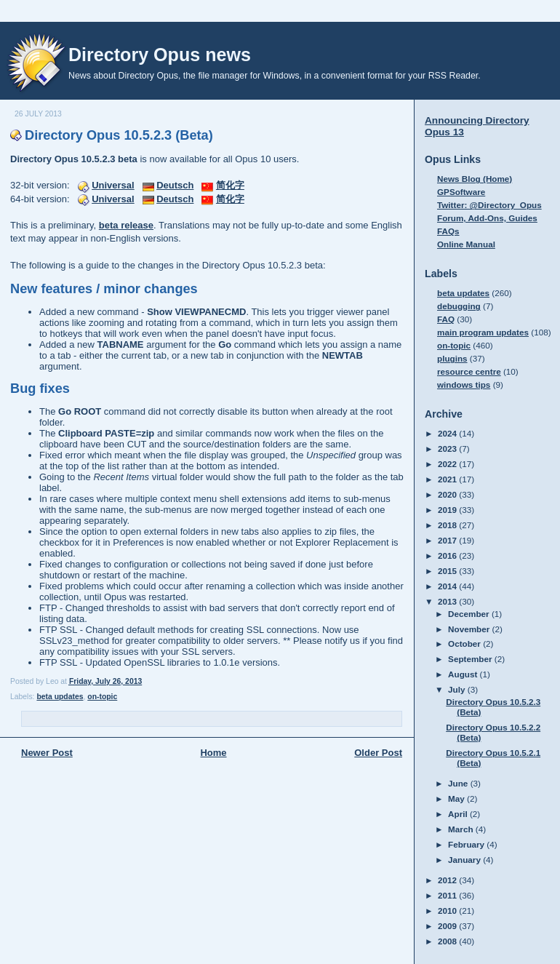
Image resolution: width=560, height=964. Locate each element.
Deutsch (175, 185)
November (470, 629)
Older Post (378, 753)
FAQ (446, 319)
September (471, 659)
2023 (448, 449)
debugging (459, 306)
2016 (448, 555)
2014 (448, 586)
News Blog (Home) (475, 179)
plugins (452, 358)
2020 (448, 494)
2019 (448, 510)
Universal (113, 185)
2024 (448, 433)
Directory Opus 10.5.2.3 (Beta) (119, 135)
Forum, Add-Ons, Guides (487, 218)
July (458, 689)
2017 (448, 540)
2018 (448, 525)
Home (213, 753)
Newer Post (47, 753)
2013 (448, 601)
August (464, 674)
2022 (448, 464)
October (465, 644)
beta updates (60, 697)
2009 (448, 926)
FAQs (448, 231)
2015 (448, 571)
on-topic (102, 697)
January (465, 860)
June (459, 783)
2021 (448, 479)
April (459, 814)
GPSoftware (461, 192)
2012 (448, 880)
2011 (448, 895)
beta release (126, 225)
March (462, 829)
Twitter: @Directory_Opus (489, 205)
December (470, 614)
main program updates (483, 332)
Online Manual (466, 244)
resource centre (469, 371)
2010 (448, 911)
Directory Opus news (160, 55)
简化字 (230, 185)
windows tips (464, 385)
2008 (448, 941)
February (467, 844)
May (457, 798)
